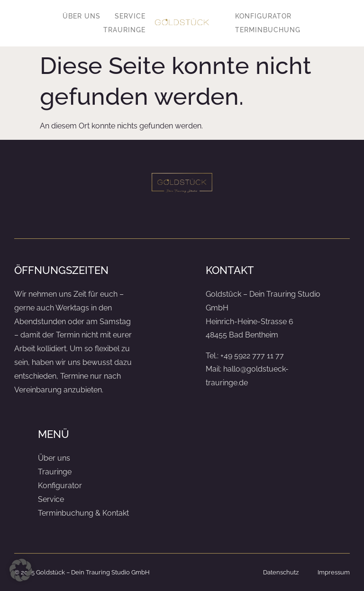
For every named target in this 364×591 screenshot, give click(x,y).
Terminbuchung (268, 30)
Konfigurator (263, 16)
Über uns (82, 16)
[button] (21, 570)
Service (130, 16)
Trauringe (124, 30)
